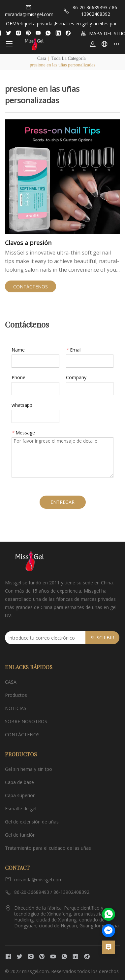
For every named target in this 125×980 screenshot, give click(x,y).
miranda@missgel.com (29, 11)
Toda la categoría (69, 58)
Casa (42, 58)
